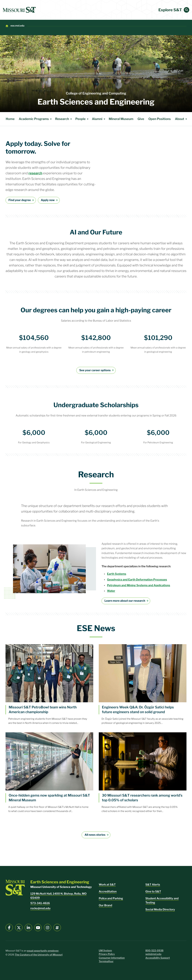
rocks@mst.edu (40, 908)
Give (141, 119)
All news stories (95, 835)
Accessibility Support (158, 958)
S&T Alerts (153, 885)
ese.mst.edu (17, 26)
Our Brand (105, 905)
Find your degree (20, 200)
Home (10, 119)
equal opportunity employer (43, 951)
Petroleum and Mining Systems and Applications (139, 585)
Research (64, 119)
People (82, 119)
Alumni (99, 119)
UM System (105, 951)
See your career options (95, 370)
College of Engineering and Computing (96, 93)
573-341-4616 (40, 903)
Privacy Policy (107, 954)
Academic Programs (36, 119)
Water (111, 591)
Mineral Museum (121, 119)
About (182, 119)
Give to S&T (153, 892)
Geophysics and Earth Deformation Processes (137, 580)
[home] (19, 10)
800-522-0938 (155, 951)
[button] (186, 10)
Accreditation (108, 892)
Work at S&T (107, 885)
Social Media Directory (160, 910)
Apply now (48, 200)
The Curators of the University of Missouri (39, 955)
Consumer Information (112, 958)
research (35, 173)
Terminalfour (106, 962)
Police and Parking (111, 898)
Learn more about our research (125, 601)
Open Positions (160, 119)
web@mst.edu (153, 954)
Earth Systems (117, 574)
